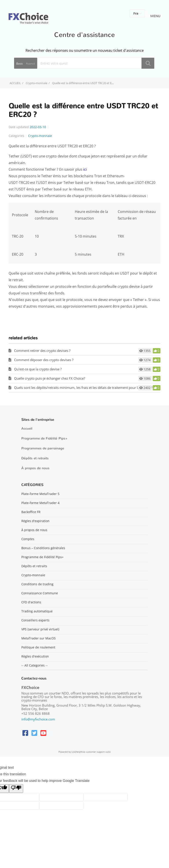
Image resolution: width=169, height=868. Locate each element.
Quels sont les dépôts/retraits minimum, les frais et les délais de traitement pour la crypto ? (83, 388)
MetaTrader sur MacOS (39, 638)
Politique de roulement (38, 647)
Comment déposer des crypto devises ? (44, 360)
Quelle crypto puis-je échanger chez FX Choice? (50, 378)
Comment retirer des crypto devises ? (42, 351)
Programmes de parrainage (43, 448)
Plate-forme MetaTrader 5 (40, 494)
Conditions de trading (37, 584)
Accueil (27, 428)
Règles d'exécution (35, 656)
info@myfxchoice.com (38, 719)
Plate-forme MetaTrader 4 (40, 503)
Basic (20, 64)
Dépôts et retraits (35, 458)
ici (85, 169)
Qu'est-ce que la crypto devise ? (38, 369)
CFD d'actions (31, 602)
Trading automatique (37, 611)
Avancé (30, 64)
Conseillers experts (35, 620)
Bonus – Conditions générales (43, 548)
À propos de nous (35, 468)
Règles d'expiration (35, 521)
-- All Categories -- (35, 665)
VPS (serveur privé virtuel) (40, 629)
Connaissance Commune (40, 593)
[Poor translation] (16, 789)
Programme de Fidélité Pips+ (44, 438)
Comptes (28, 539)
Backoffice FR (31, 512)
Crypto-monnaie (37, 83)
